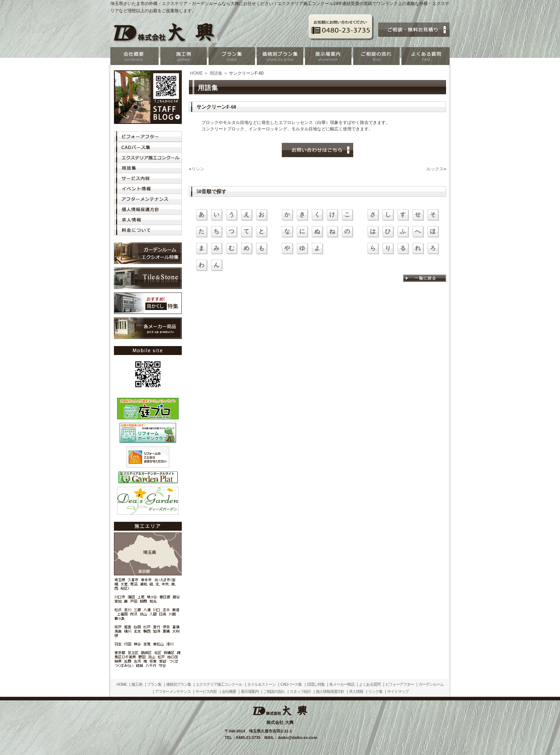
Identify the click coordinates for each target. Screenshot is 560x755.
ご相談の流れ (274, 691)
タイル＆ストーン (261, 684)
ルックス (435, 169)
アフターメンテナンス (173, 691)
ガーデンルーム (431, 684)
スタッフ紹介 (300, 691)
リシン (198, 169)
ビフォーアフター (400, 684)
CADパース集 (291, 684)
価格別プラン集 (179, 684)
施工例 (137, 684)
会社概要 (229, 691)
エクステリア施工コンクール (219, 684)
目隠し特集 (316, 684)
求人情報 (356, 691)
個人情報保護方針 (330, 691)
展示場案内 (250, 691)
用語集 (216, 73)
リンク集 (375, 691)
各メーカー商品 (342, 684)
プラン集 (154, 684)
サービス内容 (206, 691)
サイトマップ (398, 691)
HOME (196, 73)
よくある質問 (370, 684)
